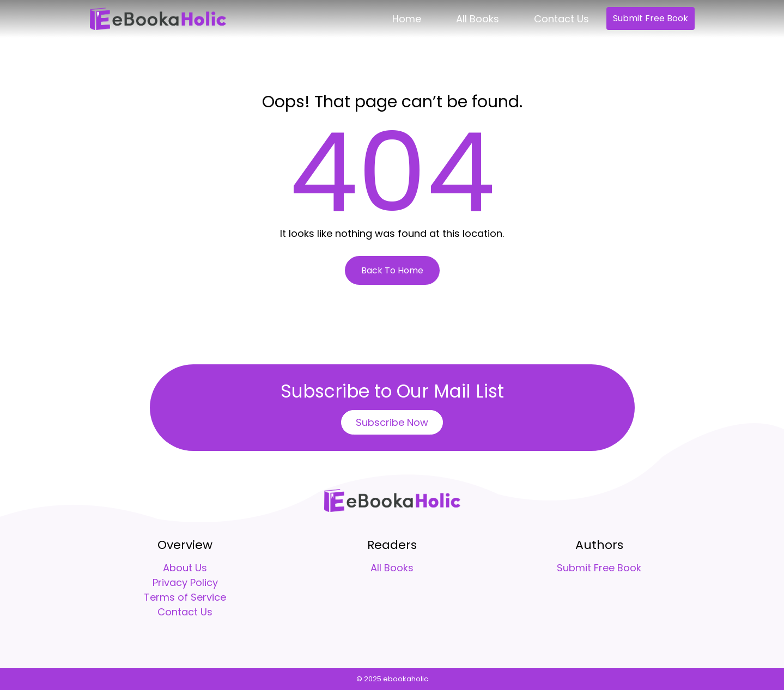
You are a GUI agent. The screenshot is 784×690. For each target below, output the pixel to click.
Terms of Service (185, 597)
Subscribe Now (392, 422)
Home (407, 19)
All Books (478, 19)
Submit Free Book (651, 18)
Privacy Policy (185, 582)
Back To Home (392, 270)
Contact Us (561, 19)
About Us (185, 568)
